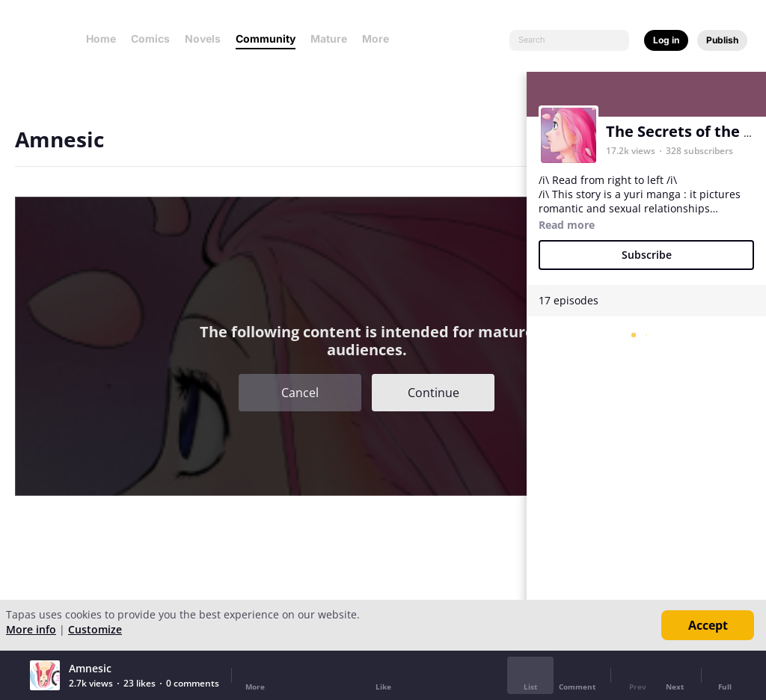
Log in (666, 40)
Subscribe (647, 255)
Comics (150, 39)
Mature (329, 39)
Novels (203, 39)
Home (101, 39)
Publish (722, 40)
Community (266, 39)
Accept (708, 625)
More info (31, 629)
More (380, 39)
